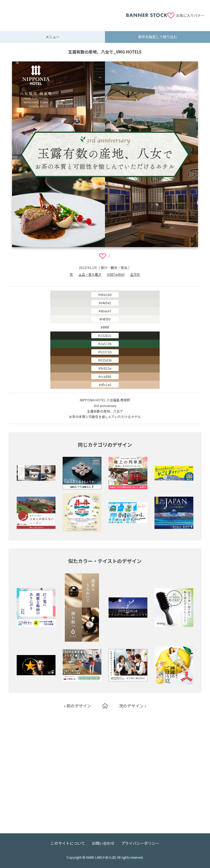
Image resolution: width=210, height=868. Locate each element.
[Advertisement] (66, 12)
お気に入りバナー (190, 15)
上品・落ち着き (90, 274)
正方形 (135, 274)
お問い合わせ (103, 843)
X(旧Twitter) (116, 274)
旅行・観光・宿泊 (114, 267)
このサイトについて (68, 843)
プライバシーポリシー (140, 843)
